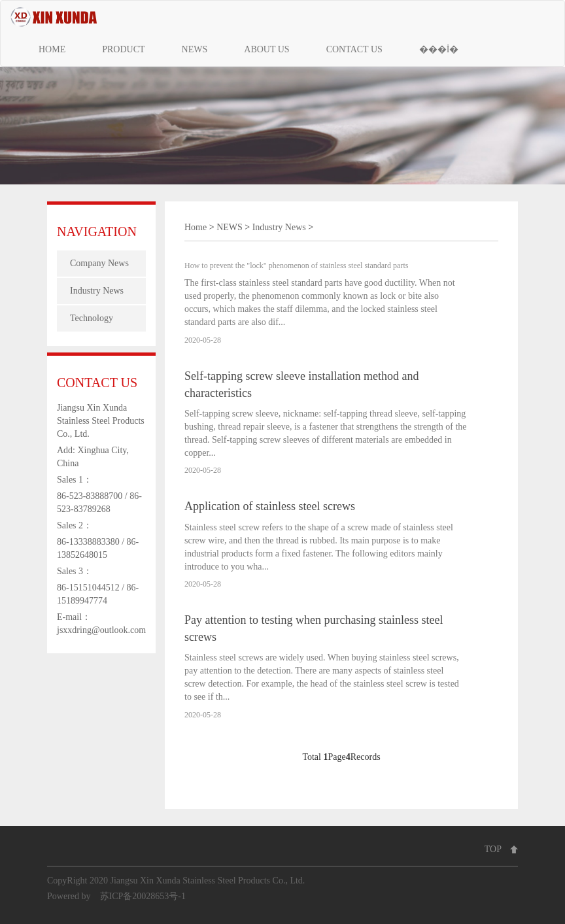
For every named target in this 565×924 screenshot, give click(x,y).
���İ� (439, 49)
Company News (99, 263)
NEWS (195, 49)
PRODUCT (123, 49)
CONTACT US (354, 49)
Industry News (97, 291)
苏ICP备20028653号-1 (143, 896)
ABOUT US (266, 49)
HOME (52, 49)
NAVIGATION (97, 231)
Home (196, 227)
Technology (92, 318)
